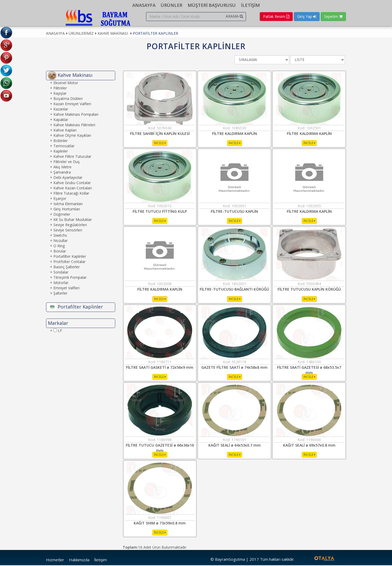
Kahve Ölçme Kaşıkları (72, 136)
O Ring (59, 247)
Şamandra (62, 173)
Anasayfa (55, 34)
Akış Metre (62, 168)
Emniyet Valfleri (66, 289)
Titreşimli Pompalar (70, 278)
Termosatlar (64, 147)
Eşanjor (60, 199)
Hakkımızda (79, 561)
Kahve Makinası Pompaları (76, 115)
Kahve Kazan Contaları (73, 189)
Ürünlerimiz (81, 34)
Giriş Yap (307, 16)
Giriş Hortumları (67, 210)
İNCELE (160, 144)
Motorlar (61, 283)
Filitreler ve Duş (67, 162)
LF (58, 331)
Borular (60, 252)
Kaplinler (61, 152)
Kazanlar (61, 110)
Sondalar (61, 273)
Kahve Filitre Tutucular (72, 157)
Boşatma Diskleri (68, 99)
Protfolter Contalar (69, 262)
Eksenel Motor (66, 84)
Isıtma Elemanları (68, 204)
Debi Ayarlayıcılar (68, 178)
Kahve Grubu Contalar (72, 183)
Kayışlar (60, 94)
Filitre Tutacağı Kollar (71, 194)
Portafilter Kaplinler (155, 34)
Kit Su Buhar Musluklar (73, 220)
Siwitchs (60, 236)
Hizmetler (55, 561)
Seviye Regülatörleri (70, 226)
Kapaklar (61, 120)
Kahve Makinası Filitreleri (74, 126)
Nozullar (61, 241)
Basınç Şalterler (67, 268)
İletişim (100, 561)
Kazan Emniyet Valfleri (72, 105)
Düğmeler (62, 215)
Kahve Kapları (65, 131)
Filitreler (60, 89)
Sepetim (333, 16)
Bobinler (61, 141)
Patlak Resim (276, 16)
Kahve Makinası (113, 34)
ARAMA (234, 16)
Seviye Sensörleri (68, 231)
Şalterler (60, 294)
